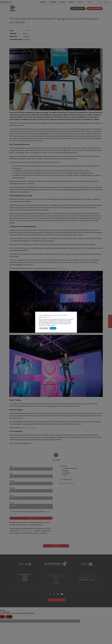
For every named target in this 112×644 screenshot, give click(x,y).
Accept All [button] (53, 328)
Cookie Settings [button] (44, 328)
